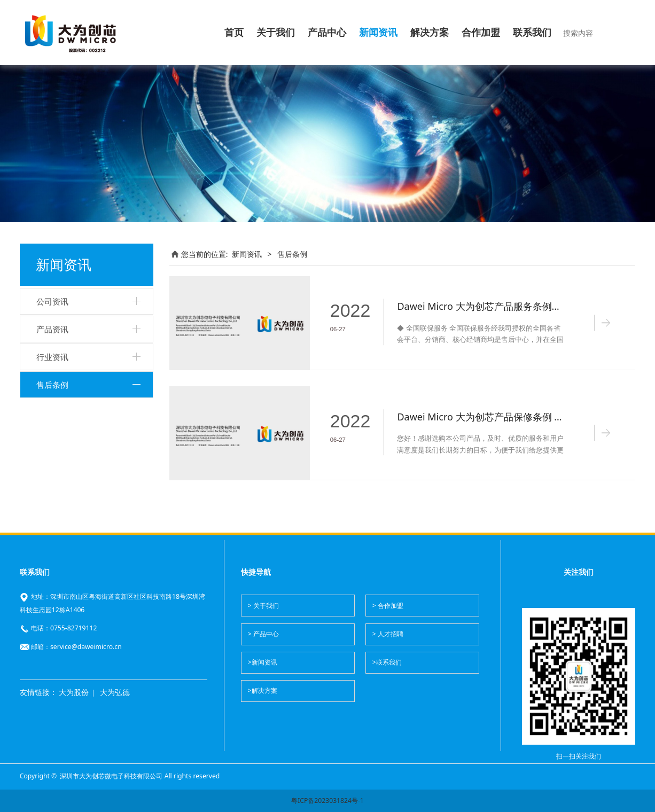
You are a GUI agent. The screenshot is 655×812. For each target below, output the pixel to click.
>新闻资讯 (263, 662)
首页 (234, 33)
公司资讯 (52, 301)
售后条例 (52, 385)
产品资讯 (52, 329)
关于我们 (276, 33)
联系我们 (532, 33)
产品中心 (327, 33)
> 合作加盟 (388, 606)
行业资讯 (52, 357)
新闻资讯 (378, 33)
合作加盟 (481, 33)
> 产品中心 (263, 634)
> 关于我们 (263, 606)
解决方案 (430, 33)
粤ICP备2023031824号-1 (327, 801)
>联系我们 (387, 662)
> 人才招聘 (388, 634)
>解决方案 (263, 690)
